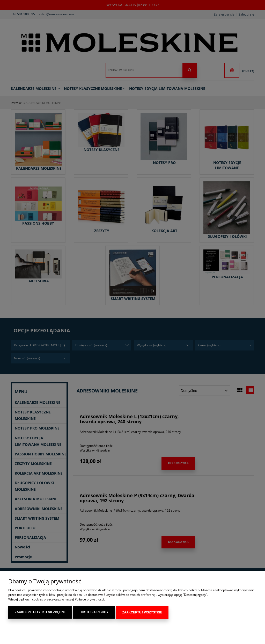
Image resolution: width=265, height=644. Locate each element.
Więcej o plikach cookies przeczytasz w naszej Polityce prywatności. (57, 600)
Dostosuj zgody (94, 613)
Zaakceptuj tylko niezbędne (40, 613)
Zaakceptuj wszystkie (142, 613)
